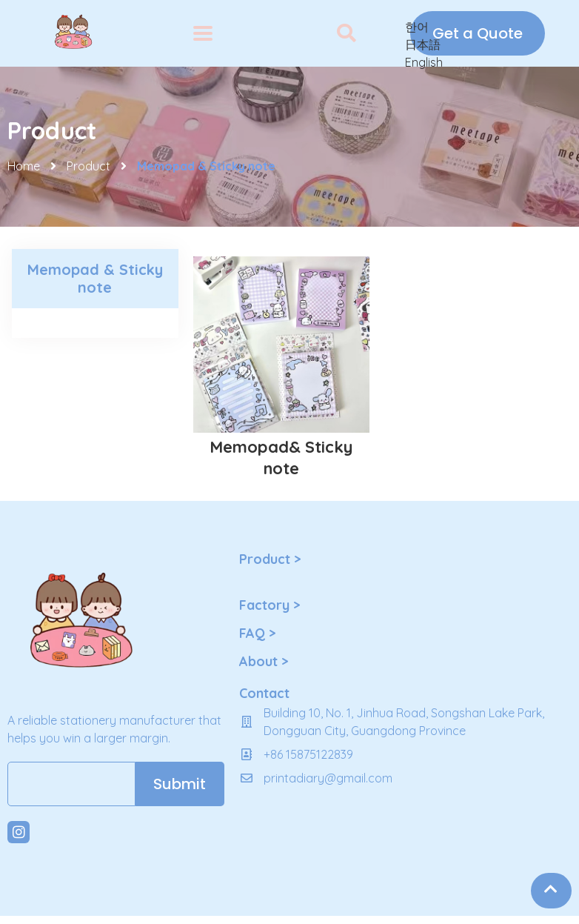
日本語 (423, 44)
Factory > (270, 605)
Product (88, 166)
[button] (346, 34)
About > (264, 661)
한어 (417, 27)
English (424, 62)
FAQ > (257, 633)
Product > (270, 559)
